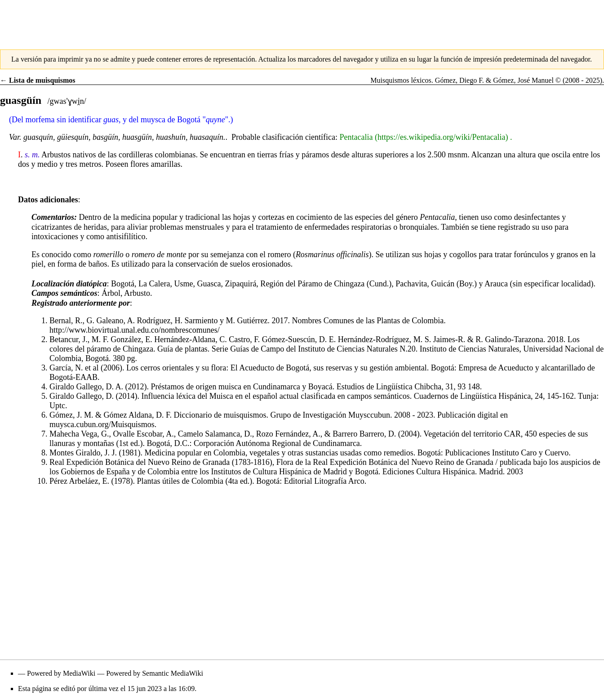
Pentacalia (356, 137)
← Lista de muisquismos (38, 80)
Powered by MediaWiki (61, 673)
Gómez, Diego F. (460, 80)
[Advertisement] (302, 20)
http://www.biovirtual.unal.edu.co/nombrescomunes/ (135, 330)
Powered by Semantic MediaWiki (155, 673)
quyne (215, 120)
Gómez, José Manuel (523, 80)
